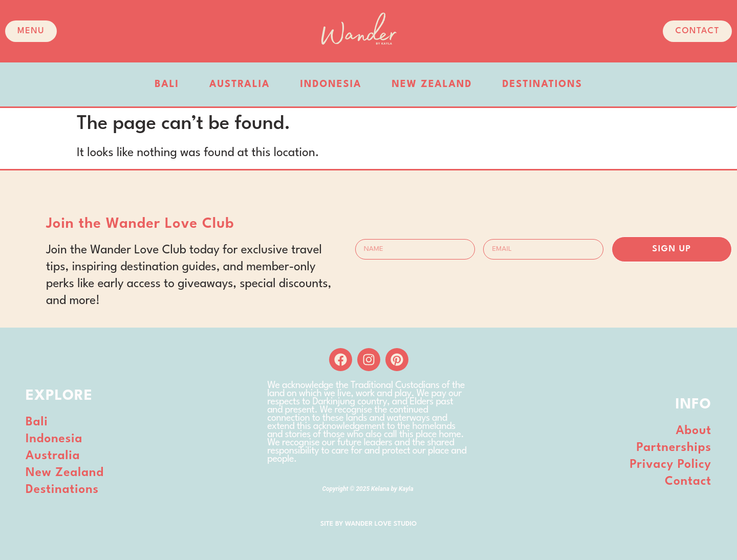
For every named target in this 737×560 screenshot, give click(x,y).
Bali (167, 84)
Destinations (543, 84)
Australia (240, 84)
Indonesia (331, 84)
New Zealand (432, 84)
